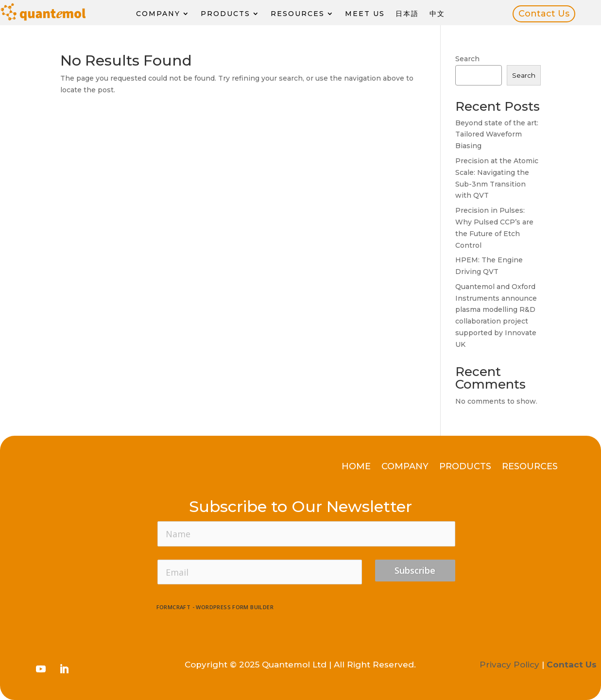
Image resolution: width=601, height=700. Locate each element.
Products (225, 14)
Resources (298, 14)
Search (467, 59)
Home (356, 467)
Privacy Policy (509, 665)
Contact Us (544, 14)
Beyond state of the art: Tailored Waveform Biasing (497, 135)
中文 (437, 14)
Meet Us (365, 14)
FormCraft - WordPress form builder (215, 607)
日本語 (407, 14)
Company (158, 14)
